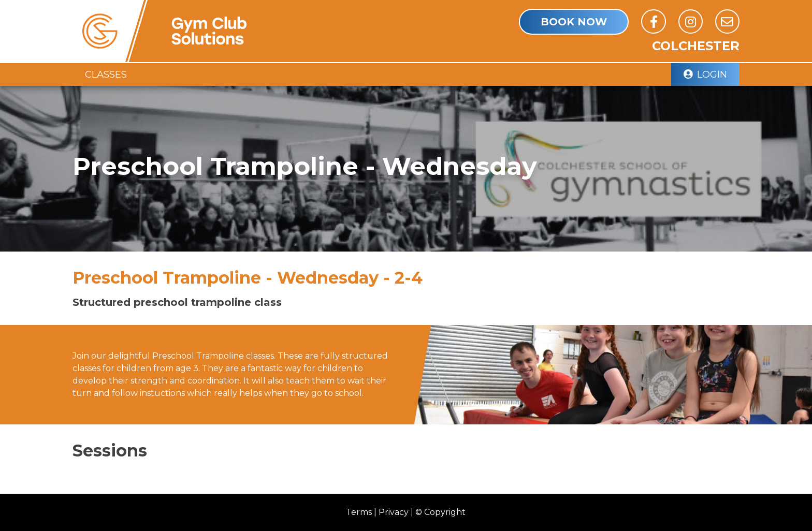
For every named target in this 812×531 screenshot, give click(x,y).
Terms (359, 512)
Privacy (394, 512)
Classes (106, 74)
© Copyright (440, 512)
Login (705, 74)
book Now (574, 22)
